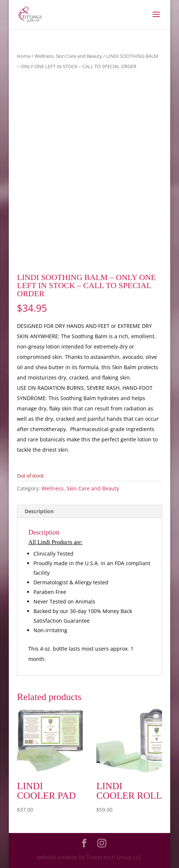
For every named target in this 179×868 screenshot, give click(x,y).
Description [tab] (39, 511)
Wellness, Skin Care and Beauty (68, 56)
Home (24, 56)
